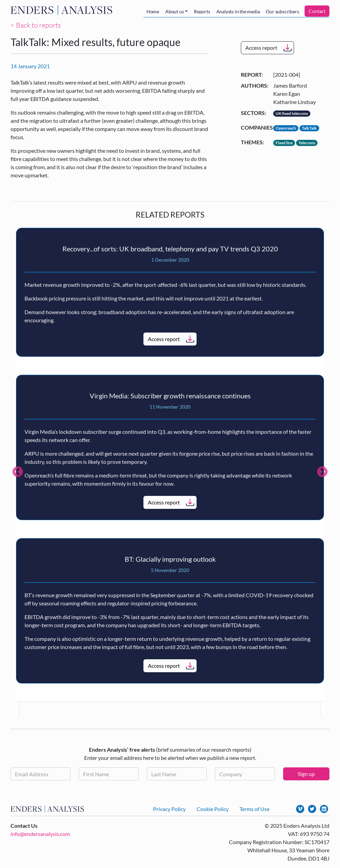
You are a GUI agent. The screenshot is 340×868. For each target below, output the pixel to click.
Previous (18, 472)
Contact (317, 11)
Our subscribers (282, 11)
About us (174, 11)
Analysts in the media (238, 11)
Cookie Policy (213, 809)
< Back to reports (36, 25)
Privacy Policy (169, 809)
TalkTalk (309, 128)
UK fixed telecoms (292, 113)
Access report (261, 48)
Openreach (286, 128)
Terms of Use (254, 809)
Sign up (306, 774)
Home (153, 11)
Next (322, 472)
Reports (202, 11)
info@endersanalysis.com (40, 834)
